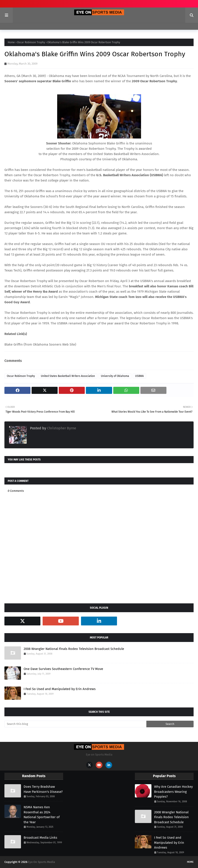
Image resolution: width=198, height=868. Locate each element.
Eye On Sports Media (41, 862)
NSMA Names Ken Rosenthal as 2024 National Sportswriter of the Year (42, 815)
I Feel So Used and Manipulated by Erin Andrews (60, 689)
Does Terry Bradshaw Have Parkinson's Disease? (43, 789)
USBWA (139, 376)
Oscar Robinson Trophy (31, 42)
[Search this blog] (75, 724)
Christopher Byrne (61, 428)
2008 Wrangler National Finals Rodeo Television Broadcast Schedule (74, 649)
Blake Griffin (14, 344)
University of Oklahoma (115, 376)
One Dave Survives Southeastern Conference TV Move (63, 669)
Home (11, 42)
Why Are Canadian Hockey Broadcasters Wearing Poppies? (173, 792)
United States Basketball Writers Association (68, 376)
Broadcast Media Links (40, 838)
